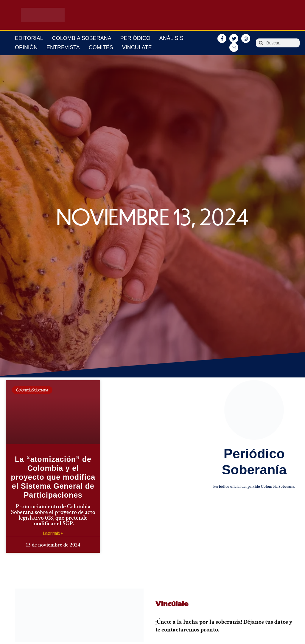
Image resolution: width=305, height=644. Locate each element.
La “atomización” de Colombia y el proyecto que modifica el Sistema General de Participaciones (53, 477)
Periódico (135, 38)
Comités (101, 47)
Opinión (26, 47)
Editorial (29, 38)
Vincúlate (137, 47)
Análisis (171, 38)
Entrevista (63, 47)
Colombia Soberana (82, 38)
